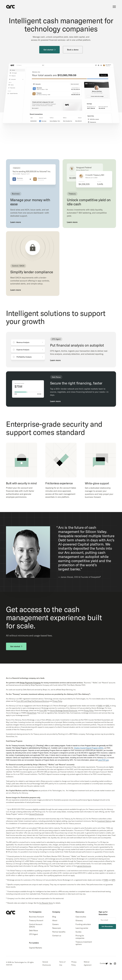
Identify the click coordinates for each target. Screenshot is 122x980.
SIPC (113, 880)
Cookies (103, 963)
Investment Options (104, 821)
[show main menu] (114, 7)
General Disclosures (47, 963)
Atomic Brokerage (64, 710)
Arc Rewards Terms (46, 903)
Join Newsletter (107, 926)
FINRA (100, 706)
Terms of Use (62, 963)
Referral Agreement (88, 963)
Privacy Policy (74, 963)
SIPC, (108, 706)
